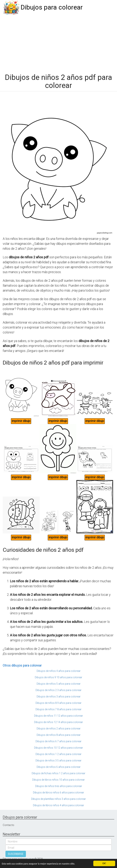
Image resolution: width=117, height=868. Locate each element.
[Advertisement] (58, 42)
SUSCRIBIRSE (16, 854)
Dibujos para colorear (52, 7)
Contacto (8, 825)
